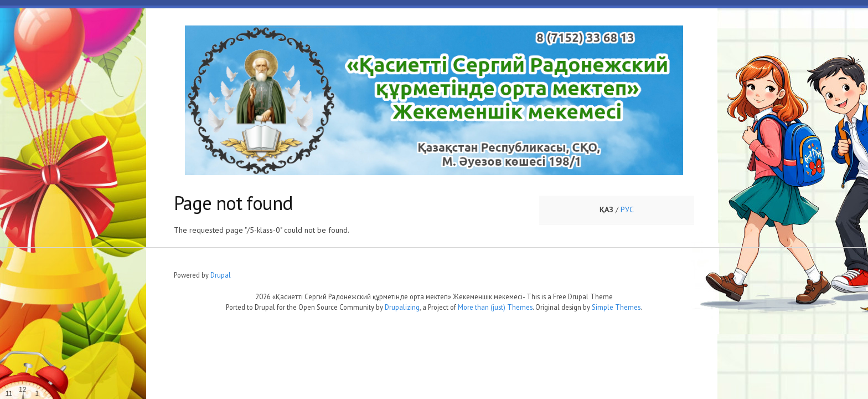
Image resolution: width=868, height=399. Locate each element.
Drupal (221, 275)
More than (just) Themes (495, 307)
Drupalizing (402, 307)
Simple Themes (616, 307)
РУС (627, 209)
